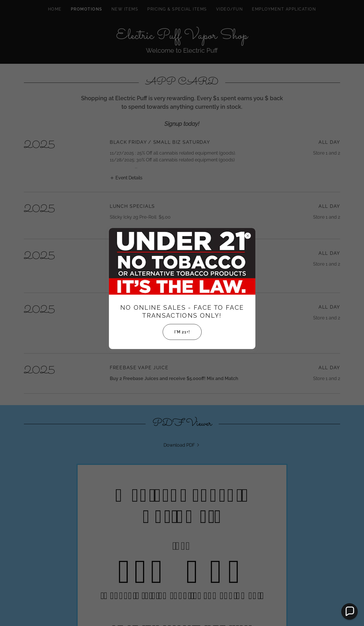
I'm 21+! (176, 332)
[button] (349, 611)
